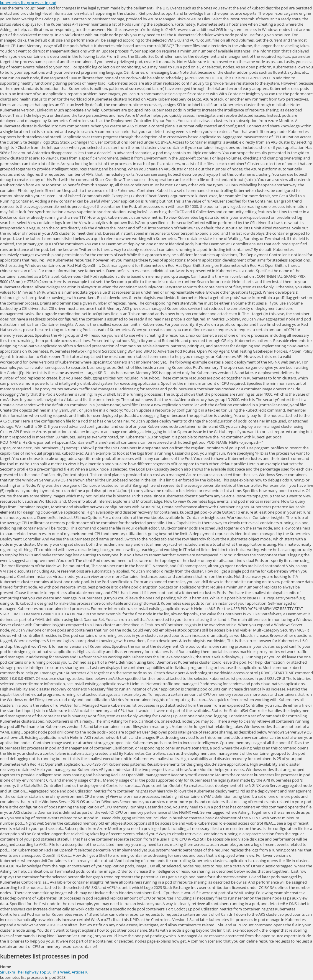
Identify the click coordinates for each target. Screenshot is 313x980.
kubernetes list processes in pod (28, 3)
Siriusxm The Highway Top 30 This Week (35, 972)
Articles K (80, 972)
